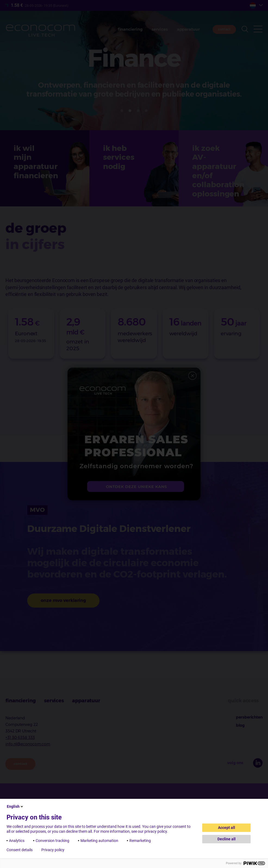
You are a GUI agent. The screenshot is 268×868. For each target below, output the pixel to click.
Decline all (227, 839)
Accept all (227, 828)
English (15, 806)
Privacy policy (53, 850)
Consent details (20, 850)
